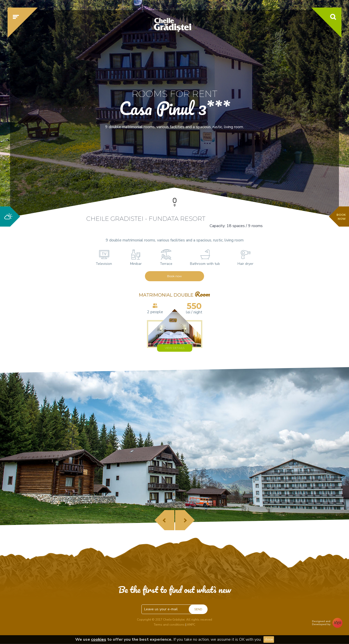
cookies (99, 639)
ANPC (191, 625)
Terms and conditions (169, 625)
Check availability (266, 165)
